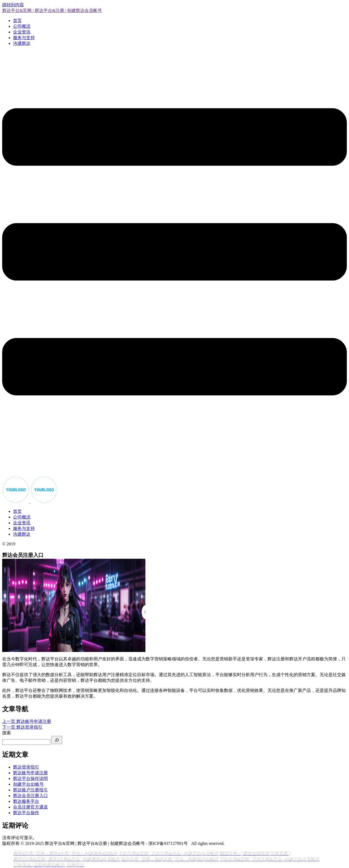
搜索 (7, 733)
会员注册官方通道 (30, 807)
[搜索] (57, 740)
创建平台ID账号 (28, 784)
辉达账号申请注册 (30, 773)
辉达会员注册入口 (30, 796)
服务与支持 (24, 38)
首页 (17, 21)
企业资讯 (22, 32)
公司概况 (22, 26)
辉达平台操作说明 (30, 778)
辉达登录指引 (26, 767)
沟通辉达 (22, 43)
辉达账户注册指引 (30, 790)
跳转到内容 (13, 5)
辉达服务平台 (26, 801)
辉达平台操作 (26, 813)
